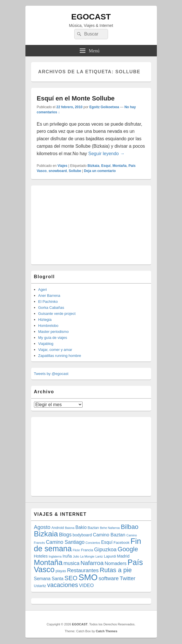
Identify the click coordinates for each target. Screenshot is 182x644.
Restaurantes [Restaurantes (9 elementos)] (83, 570)
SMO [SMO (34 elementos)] (88, 577)
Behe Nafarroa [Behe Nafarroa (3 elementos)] (110, 528)
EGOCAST (91, 17)
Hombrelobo (48, 326)
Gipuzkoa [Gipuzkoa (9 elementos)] (105, 549)
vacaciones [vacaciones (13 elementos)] (63, 585)
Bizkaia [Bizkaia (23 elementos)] (46, 534)
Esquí (106, 166)
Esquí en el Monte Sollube (76, 98)
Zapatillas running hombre (60, 356)
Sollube (75, 171)
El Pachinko (48, 302)
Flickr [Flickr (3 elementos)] (76, 550)
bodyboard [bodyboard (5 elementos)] (82, 535)
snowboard (58, 171)
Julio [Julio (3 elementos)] (76, 556)
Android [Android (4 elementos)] (58, 528)
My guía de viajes (53, 338)
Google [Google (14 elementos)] (128, 549)
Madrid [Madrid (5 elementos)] (123, 556)
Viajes (62, 166)
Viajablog (46, 344)
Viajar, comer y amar (55, 350)
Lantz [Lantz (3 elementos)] (99, 556)
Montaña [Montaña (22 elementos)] (48, 562)
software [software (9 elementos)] (109, 578)
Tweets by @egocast (51, 374)
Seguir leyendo (106, 154)
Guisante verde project (57, 314)
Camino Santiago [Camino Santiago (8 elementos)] (65, 542)
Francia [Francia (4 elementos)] (87, 550)
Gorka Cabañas (51, 308)
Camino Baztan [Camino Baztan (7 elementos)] (109, 535)
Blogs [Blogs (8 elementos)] (65, 535)
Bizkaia (93, 166)
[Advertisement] (77, 224)
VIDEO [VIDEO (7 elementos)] (87, 585)
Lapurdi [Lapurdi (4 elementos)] (110, 556)
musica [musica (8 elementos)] (71, 563)
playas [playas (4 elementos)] (61, 571)
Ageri (43, 290)
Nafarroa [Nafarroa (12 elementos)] (92, 563)
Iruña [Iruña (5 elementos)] (67, 556)
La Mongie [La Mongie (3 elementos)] (87, 556)
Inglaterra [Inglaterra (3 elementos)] (55, 556)
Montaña (120, 166)
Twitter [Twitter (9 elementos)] (128, 578)
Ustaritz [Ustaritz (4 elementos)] (40, 586)
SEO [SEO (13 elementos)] (71, 578)
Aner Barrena (49, 296)
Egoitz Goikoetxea (104, 107)
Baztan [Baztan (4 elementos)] (93, 528)
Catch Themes (106, 631)
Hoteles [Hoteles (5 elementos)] (41, 556)
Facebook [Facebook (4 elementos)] (122, 543)
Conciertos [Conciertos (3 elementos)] (93, 543)
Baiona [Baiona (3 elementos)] (70, 528)
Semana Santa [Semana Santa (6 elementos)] (49, 579)
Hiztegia (45, 320)
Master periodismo (54, 332)
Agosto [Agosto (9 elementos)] (42, 527)
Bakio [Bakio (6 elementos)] (81, 527)
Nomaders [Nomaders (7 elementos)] (116, 563)
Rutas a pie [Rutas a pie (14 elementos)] (116, 570)
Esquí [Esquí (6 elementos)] (107, 542)
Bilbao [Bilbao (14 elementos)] (130, 527)
